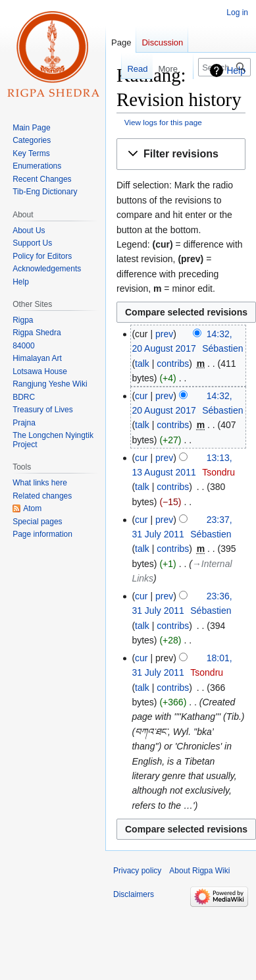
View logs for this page (163, 122)
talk (142, 364)
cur (141, 396)
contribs (173, 364)
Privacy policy (137, 871)
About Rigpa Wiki (199, 871)
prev (164, 334)
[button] (181, 154)
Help (236, 70)
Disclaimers (134, 894)
